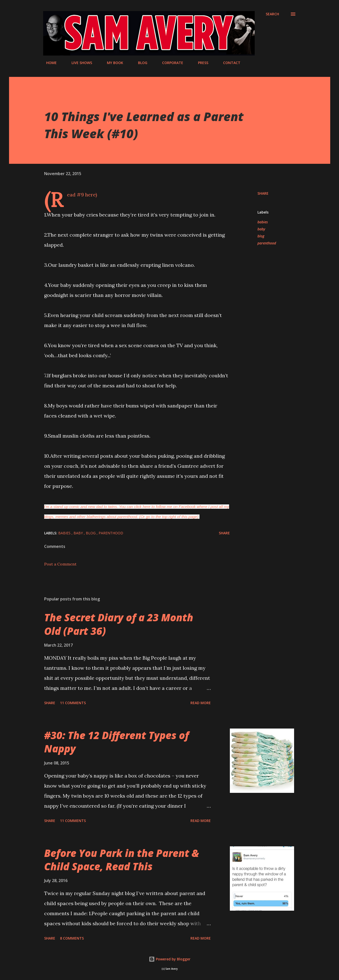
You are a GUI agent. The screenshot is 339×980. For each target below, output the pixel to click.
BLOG (140, 63)
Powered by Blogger (170, 959)
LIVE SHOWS (79, 63)
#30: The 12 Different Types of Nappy (117, 742)
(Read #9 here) (82, 195)
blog (261, 236)
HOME (48, 63)
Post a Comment (60, 564)
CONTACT (229, 63)
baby (261, 229)
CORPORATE (170, 63)
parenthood (267, 243)
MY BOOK (112, 63)
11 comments (73, 703)
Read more (201, 703)
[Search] (272, 14)
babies (263, 222)
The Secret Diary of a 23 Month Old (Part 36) (119, 624)
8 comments (72, 938)
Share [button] (263, 193)
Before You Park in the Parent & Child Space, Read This (122, 860)
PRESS (200, 63)
